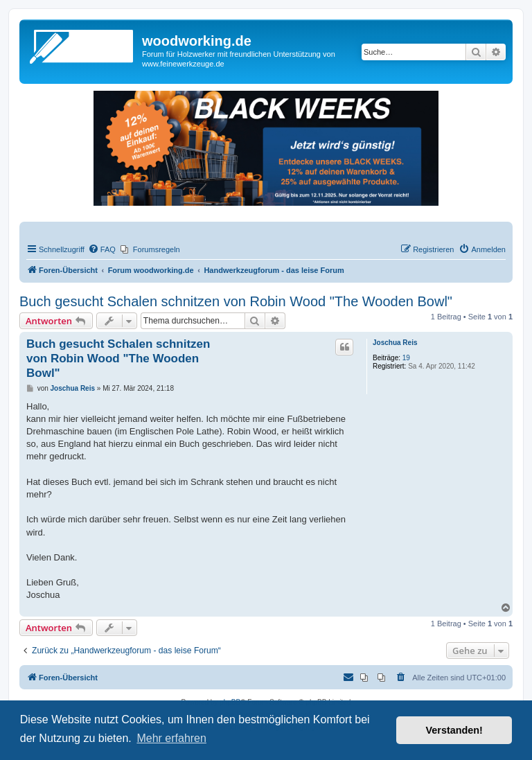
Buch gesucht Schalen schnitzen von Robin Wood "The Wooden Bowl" (236, 301)
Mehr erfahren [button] (171, 738)
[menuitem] (102, 249)
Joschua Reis (395, 343)
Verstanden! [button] (454, 730)
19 (406, 358)
